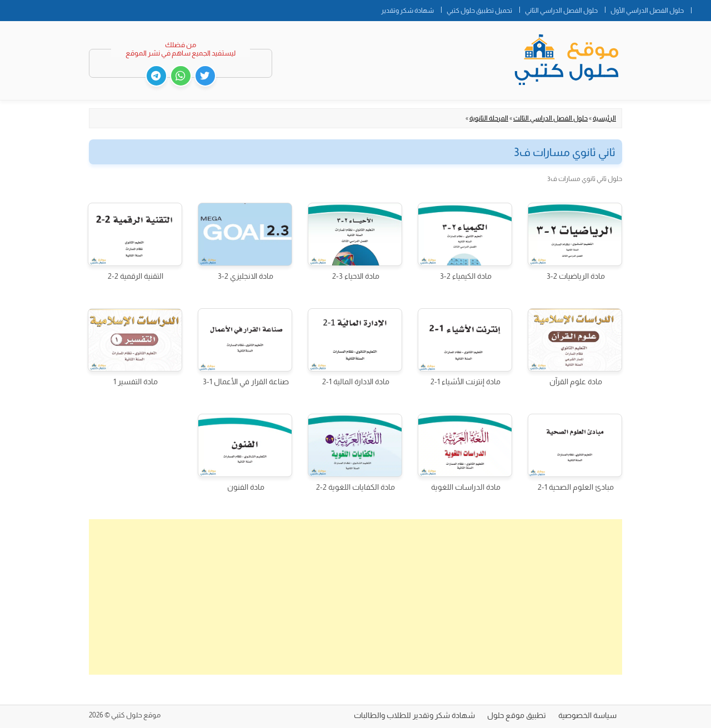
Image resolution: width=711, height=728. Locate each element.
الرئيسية (604, 118)
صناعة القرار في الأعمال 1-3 (246, 381)
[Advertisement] (355, 597)
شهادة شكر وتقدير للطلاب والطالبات (414, 715)
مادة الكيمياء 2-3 (466, 276)
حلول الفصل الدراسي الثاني (561, 11)
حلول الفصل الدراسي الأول (647, 11)
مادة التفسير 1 (136, 381)
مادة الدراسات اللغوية (466, 487)
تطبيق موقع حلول (517, 715)
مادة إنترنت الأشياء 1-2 (465, 381)
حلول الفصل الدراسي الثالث (550, 118)
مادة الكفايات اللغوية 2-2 (355, 487)
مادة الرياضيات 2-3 (576, 276)
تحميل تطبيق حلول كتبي (479, 11)
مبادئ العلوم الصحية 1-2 (576, 487)
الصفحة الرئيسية (701, 8)
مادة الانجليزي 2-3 (246, 276)
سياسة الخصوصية (587, 715)
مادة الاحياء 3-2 (356, 276)
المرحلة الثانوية (489, 118)
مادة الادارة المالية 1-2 (356, 381)
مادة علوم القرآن (576, 381)
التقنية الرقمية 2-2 (136, 276)
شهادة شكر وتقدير (407, 11)
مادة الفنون (246, 487)
